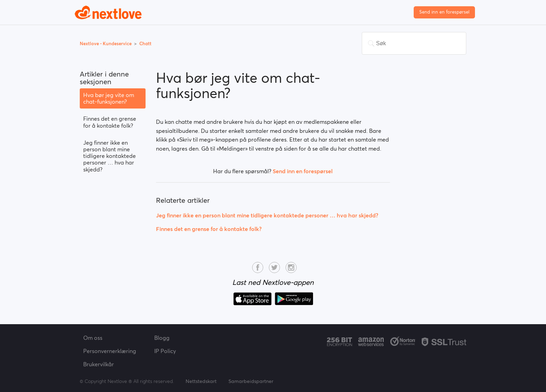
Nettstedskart (201, 381)
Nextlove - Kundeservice (106, 44)
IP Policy (165, 351)
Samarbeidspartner (251, 381)
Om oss (93, 338)
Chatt (145, 44)
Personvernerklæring (110, 351)
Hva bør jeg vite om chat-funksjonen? (109, 98)
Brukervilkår (99, 364)
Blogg (162, 338)
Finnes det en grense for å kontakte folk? (110, 122)
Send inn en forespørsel (444, 12)
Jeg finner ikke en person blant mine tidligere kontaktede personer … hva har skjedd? (110, 156)
